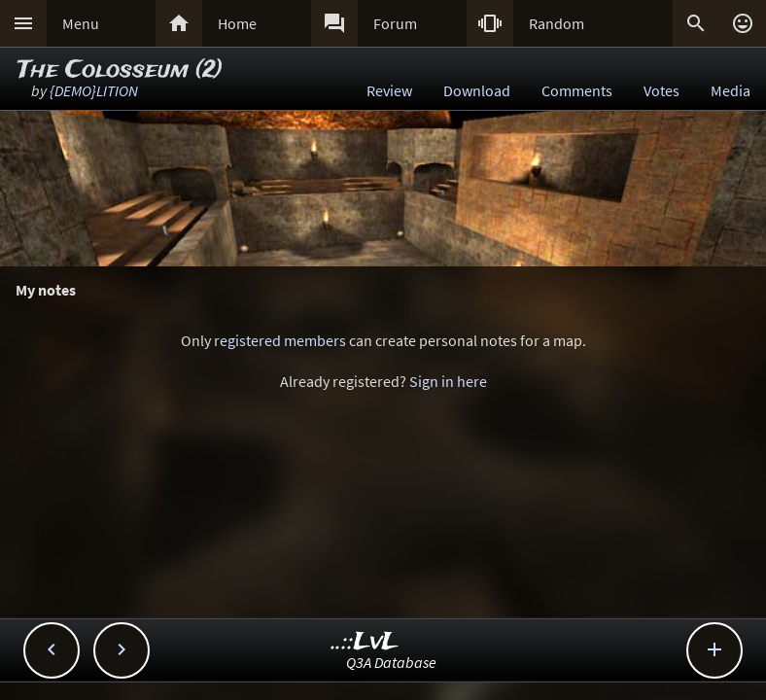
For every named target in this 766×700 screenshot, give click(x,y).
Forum (395, 23)
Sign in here (448, 381)
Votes (662, 90)
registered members (280, 340)
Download (477, 90)
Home (237, 23)
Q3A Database (391, 662)
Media (731, 90)
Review (389, 90)
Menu (81, 23)
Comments (577, 90)
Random (557, 23)
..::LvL (365, 642)
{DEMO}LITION (94, 90)
